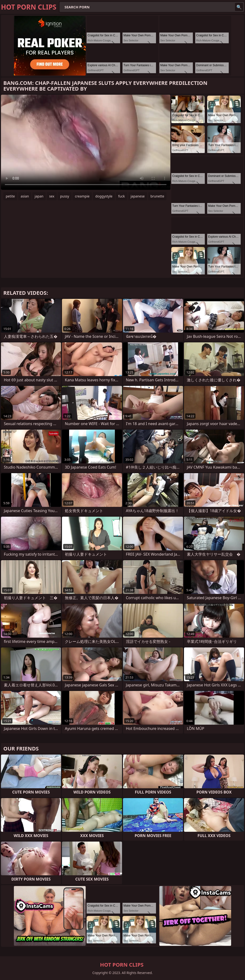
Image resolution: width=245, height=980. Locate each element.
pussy (65, 196)
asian (25, 196)
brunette (157, 196)
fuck (122, 196)
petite (10, 196)
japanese (138, 196)
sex (52, 196)
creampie (82, 196)
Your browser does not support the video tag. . (86, 142)
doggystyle (104, 196)
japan (39, 196)
